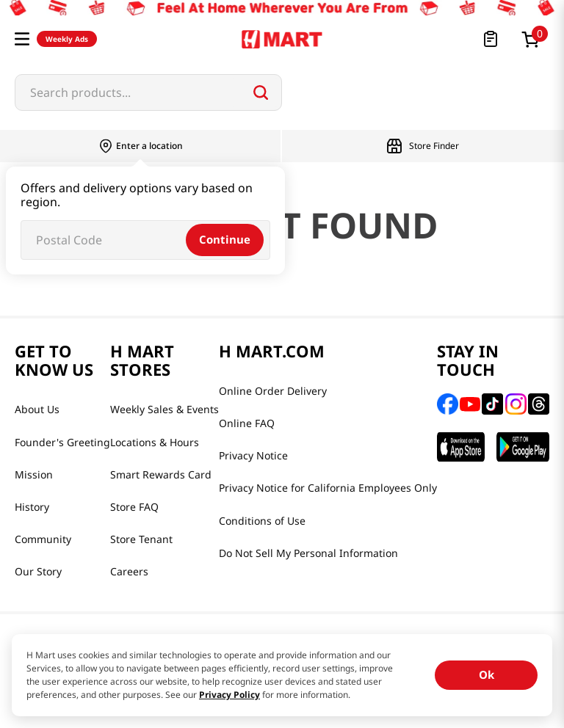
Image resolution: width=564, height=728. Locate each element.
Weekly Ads (67, 39)
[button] (22, 39)
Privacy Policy (229, 695)
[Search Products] (261, 92)
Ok (487, 674)
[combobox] (148, 92)
